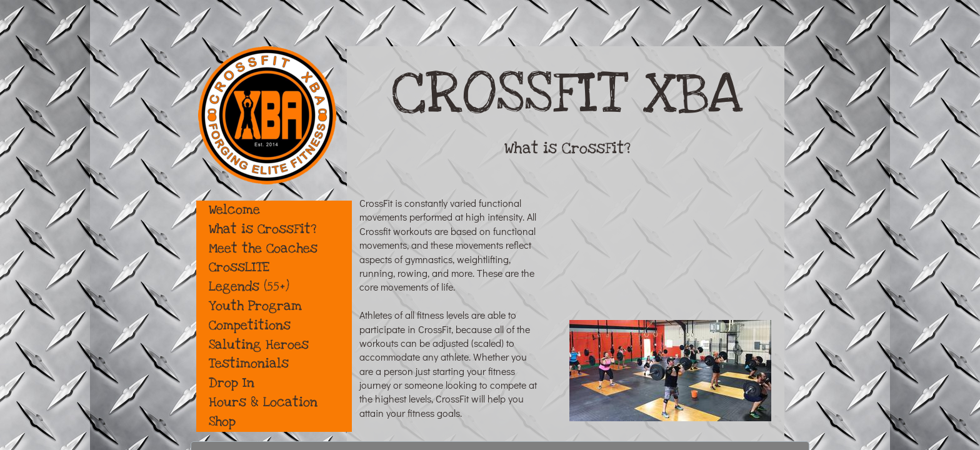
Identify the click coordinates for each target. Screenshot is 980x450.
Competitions (250, 325)
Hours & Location (263, 402)
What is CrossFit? (262, 229)
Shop (222, 422)
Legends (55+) (249, 287)
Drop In (232, 383)
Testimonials (249, 363)
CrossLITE (239, 267)
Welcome (234, 210)
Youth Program (255, 306)
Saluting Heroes (259, 345)
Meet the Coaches (263, 248)
